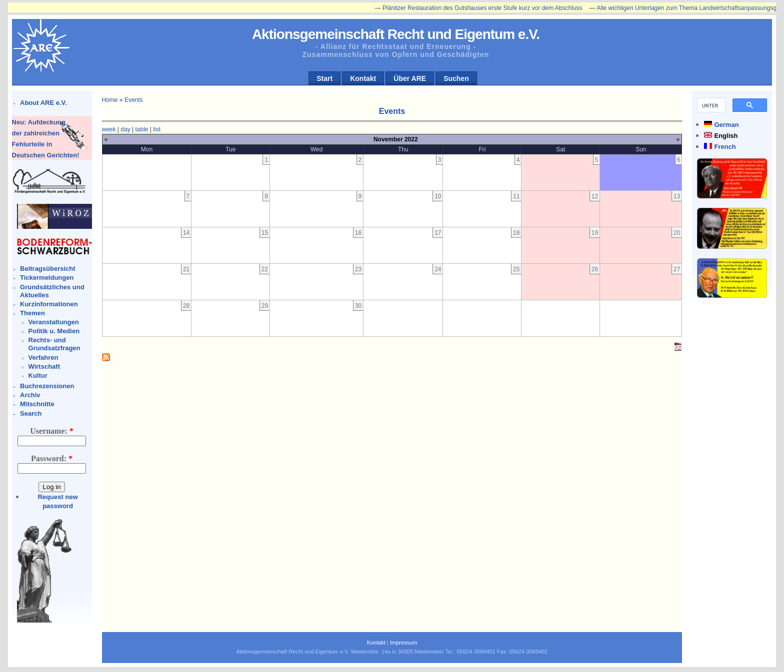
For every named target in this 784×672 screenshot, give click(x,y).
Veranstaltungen (54, 322)
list (157, 129)
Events (134, 100)
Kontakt (363, 78)
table (141, 129)
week (109, 129)
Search (31, 413)
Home (110, 100)
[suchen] (710, 105)
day (125, 129)
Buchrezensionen (47, 386)
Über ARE (410, 78)
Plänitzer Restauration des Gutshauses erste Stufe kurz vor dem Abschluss (486, 8)
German (726, 125)
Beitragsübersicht (48, 269)
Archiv (30, 395)
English (726, 136)
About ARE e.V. (43, 103)
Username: (52, 431)
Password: (52, 458)
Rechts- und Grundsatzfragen (54, 344)
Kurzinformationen (49, 304)
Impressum (403, 643)
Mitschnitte (37, 404)
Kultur (38, 375)
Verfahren (43, 357)
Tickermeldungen (47, 278)
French (725, 147)
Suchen (456, 78)
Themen (32, 313)
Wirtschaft (44, 366)
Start (324, 78)
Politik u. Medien (54, 331)
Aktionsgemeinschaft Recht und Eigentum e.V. (396, 34)
